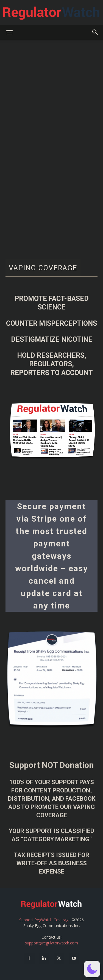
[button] (9, 32)
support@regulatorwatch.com (51, 943)
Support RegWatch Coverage (45, 920)
